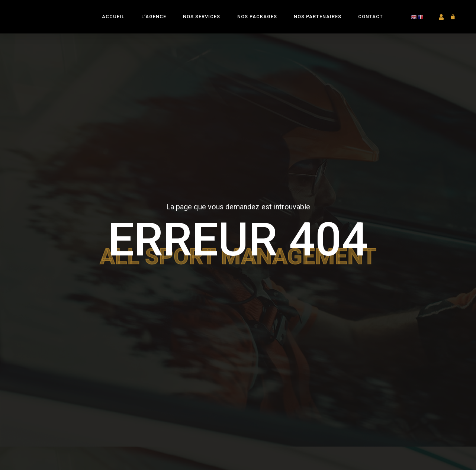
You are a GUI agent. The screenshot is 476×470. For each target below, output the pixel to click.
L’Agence (154, 22)
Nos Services (202, 22)
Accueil (113, 22)
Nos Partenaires (318, 22)
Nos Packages (257, 22)
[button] (441, 22)
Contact (371, 22)
